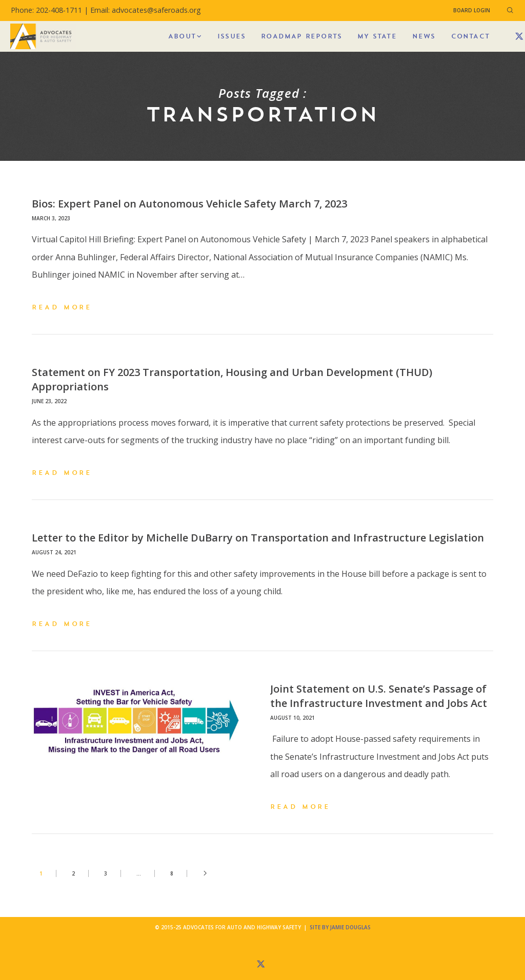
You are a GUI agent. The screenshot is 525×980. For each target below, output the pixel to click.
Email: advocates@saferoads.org (146, 10)
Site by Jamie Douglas (340, 927)
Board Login (472, 10)
